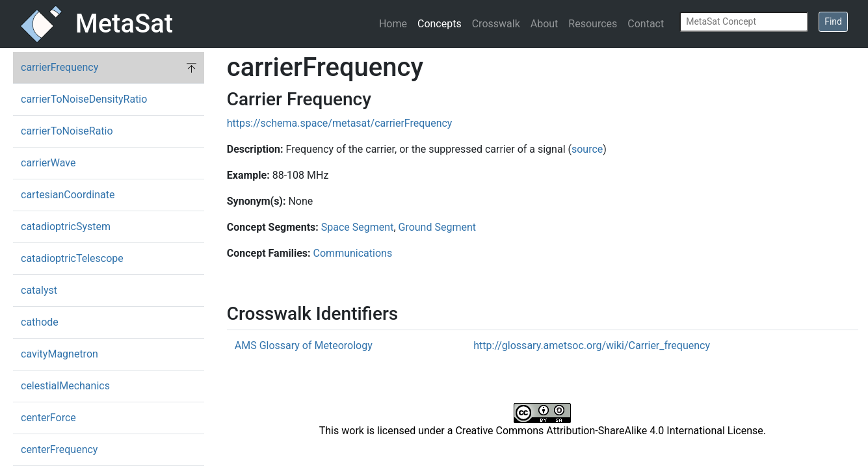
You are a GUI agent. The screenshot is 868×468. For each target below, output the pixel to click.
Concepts (440, 24)
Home (393, 24)
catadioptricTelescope (72, 258)
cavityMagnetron (59, 354)
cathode (40, 322)
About (545, 24)
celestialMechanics (65, 386)
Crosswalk (496, 24)
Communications (353, 253)
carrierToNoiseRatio (67, 131)
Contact (646, 24)
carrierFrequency (59, 67)
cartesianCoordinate (68, 195)
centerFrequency (59, 449)
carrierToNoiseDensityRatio (84, 99)
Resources (593, 24)
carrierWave (48, 163)
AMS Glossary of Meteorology (304, 345)
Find (833, 21)
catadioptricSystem (66, 227)
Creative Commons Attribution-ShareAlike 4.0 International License (609, 431)
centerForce (48, 418)
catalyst (39, 290)
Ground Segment (438, 227)
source (587, 149)
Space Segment (358, 227)
